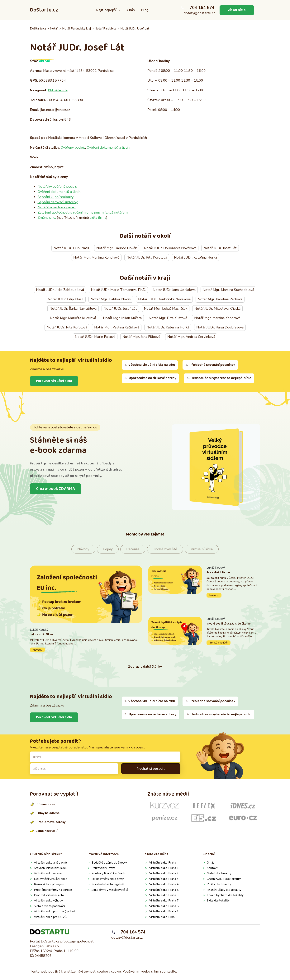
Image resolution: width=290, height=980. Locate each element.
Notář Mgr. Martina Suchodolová (228, 290)
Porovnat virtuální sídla (54, 381)
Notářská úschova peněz (57, 207)
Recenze (133, 549)
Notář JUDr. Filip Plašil (71, 248)
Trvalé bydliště (165, 549)
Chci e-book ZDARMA (55, 489)
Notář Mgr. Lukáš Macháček (166, 309)
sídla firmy (98, 218)
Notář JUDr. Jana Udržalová (174, 290)
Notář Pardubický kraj (76, 29)
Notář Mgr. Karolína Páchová (220, 299)
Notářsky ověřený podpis (57, 187)
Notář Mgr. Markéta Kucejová (73, 318)
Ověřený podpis (73, 147)
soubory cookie (109, 971)
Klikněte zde (58, 90)
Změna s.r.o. (47, 218)
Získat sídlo (237, 10)
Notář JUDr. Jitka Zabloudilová (60, 290)
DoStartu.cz (44, 10)
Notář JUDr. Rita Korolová (147, 257)
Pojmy (108, 549)
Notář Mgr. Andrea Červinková (191, 337)
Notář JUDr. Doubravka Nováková (170, 248)
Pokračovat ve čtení (86, 640)
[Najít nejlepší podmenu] (119, 10)
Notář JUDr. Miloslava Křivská (217, 309)
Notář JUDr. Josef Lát (135, 29)
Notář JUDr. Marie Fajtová (95, 337)
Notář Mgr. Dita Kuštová (168, 318)
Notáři (54, 29)
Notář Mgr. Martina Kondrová (96, 257)
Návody (83, 549)
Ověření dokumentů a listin (108, 147)
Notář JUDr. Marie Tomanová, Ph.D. (118, 290)
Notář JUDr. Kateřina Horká (195, 257)
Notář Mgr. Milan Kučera (122, 318)
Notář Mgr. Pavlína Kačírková (117, 327)
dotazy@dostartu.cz (199, 13)
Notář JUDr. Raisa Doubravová (220, 327)
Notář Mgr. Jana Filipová (141, 337)
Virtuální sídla (202, 549)
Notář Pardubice (106, 29)
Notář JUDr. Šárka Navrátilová (73, 309)
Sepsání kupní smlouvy (56, 197)
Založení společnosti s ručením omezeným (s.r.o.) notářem (83, 212)
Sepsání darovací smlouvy (58, 202)
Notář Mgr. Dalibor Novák (117, 248)
